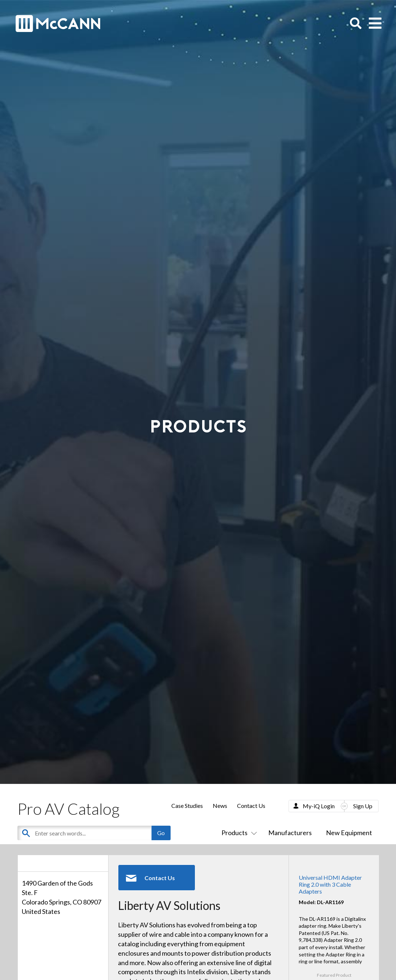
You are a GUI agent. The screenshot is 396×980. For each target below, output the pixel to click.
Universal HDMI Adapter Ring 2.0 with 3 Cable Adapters (330, 884)
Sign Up (363, 806)
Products (238, 833)
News (220, 806)
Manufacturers (290, 833)
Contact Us (251, 806)
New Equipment (349, 833)
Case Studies (187, 806)
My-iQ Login (319, 806)
